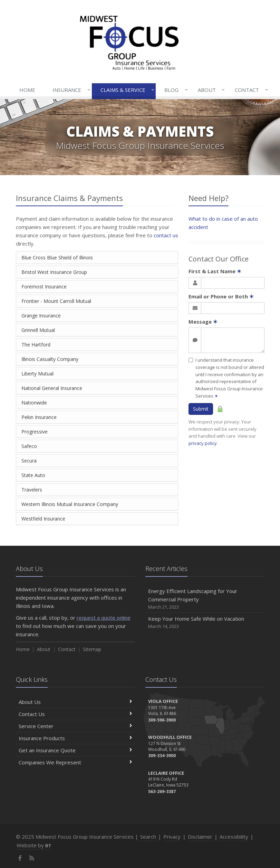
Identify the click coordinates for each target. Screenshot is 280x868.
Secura (29, 461)
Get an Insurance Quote (75, 750)
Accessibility (234, 837)
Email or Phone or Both (221, 296)
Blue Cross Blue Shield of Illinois (57, 257)
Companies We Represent (75, 762)
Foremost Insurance (44, 287)
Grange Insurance (41, 316)
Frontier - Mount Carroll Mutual (56, 301)
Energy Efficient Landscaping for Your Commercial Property (205, 599)
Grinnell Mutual (38, 330)
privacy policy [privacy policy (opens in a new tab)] (203, 443)
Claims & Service (126, 90)
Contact (250, 90)
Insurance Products (75, 738)
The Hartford (36, 345)
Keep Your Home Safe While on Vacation (205, 623)
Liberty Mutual (37, 374)
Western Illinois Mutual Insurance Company (70, 504)
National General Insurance (52, 388)
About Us (75, 702)
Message (203, 322)
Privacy (172, 837)
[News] (32, 858)
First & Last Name (215, 271)
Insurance (70, 90)
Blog (175, 90)
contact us (166, 235)
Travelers (32, 490)
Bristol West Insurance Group (54, 272)
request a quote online (104, 618)
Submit (201, 409)
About (210, 90)
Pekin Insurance (39, 417)
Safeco (29, 446)
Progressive (35, 432)
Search (148, 837)
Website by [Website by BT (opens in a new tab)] (34, 845)
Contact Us (75, 714)
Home (27, 90)
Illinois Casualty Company (50, 359)
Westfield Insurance (43, 519)
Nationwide (34, 403)
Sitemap (92, 649)
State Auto (33, 475)
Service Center (75, 726)
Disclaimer (200, 837)
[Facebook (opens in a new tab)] (20, 858)
